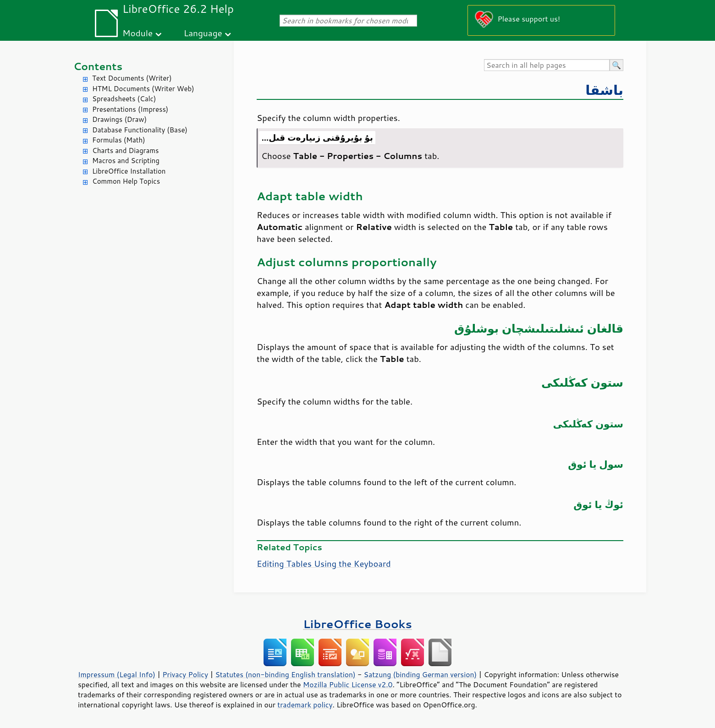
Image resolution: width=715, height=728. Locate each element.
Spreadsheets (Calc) (124, 99)
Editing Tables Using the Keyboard (324, 564)
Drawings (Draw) (119, 119)
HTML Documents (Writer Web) (143, 89)
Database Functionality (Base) (140, 130)
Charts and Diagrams (125, 151)
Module (137, 33)
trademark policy (305, 705)
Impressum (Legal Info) (117, 674)
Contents (98, 66)
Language (203, 33)
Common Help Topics (126, 181)
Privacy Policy (185, 674)
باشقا (604, 90)
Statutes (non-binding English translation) (285, 674)
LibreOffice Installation (129, 171)
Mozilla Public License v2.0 (348, 684)
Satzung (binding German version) (421, 674)
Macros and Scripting (126, 161)
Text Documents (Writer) (132, 78)
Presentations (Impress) (130, 109)
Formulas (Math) (119, 140)
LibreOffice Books (357, 624)
